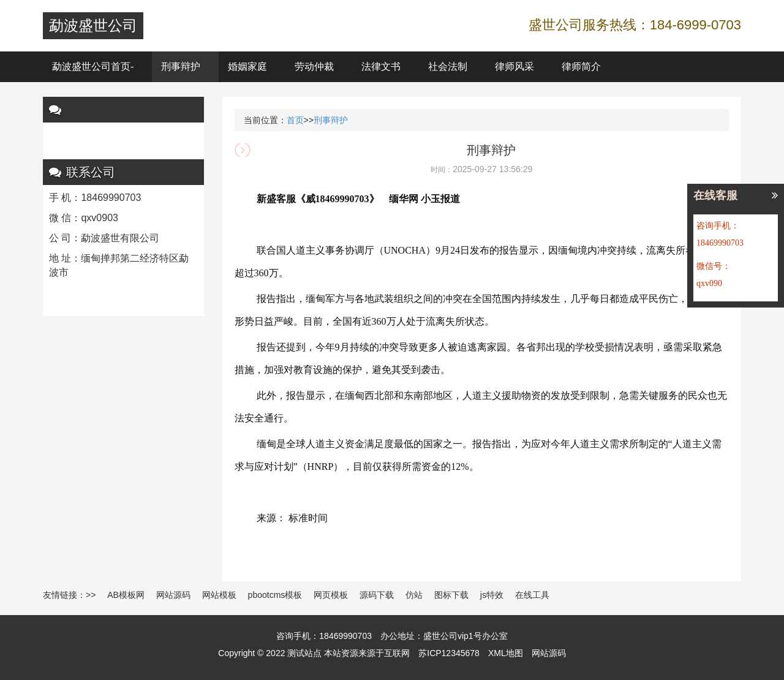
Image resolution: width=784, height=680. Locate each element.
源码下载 (377, 595)
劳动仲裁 (314, 66)
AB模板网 (126, 595)
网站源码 (173, 595)
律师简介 (581, 66)
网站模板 (219, 595)
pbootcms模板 (275, 595)
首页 (295, 120)
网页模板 (331, 595)
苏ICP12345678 (449, 653)
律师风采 (514, 66)
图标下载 (451, 595)
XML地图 (506, 653)
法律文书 (381, 66)
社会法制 (448, 66)
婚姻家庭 (247, 66)
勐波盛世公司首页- (93, 66)
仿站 (414, 595)
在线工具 (532, 595)
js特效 (492, 595)
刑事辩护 (181, 66)
